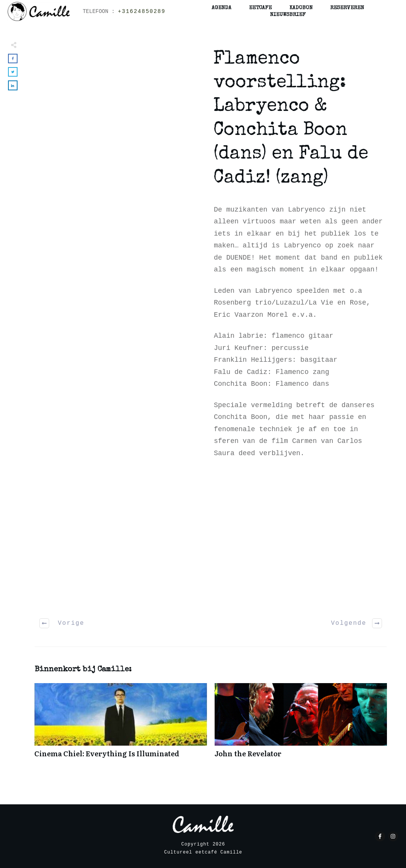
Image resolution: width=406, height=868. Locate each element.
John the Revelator (301, 724)
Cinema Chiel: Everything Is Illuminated (121, 724)
